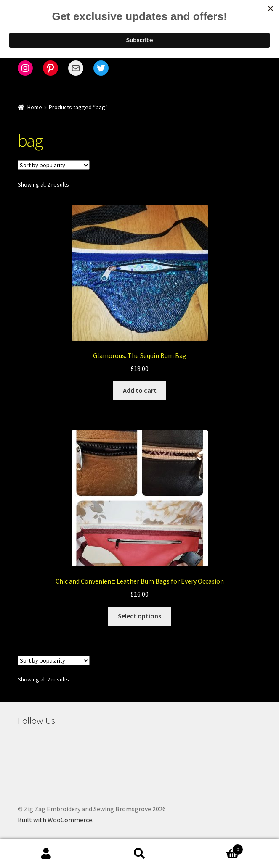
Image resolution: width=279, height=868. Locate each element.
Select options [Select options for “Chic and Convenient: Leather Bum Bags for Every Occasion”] (139, 616)
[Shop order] (54, 165)
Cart (215, 848)
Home (35, 107)
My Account (46, 854)
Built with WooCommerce (55, 820)
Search (139, 854)
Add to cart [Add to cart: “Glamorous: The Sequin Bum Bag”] (140, 390)
